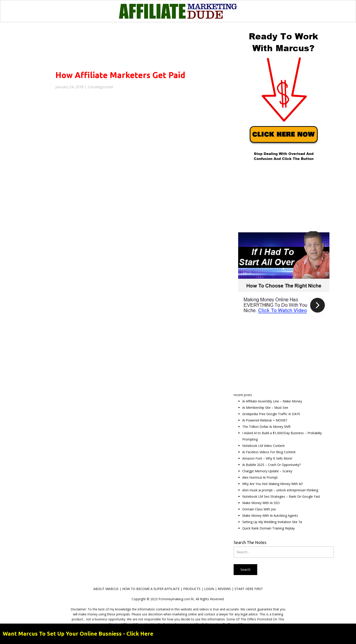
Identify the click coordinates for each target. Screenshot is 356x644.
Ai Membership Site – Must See (265, 408)
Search (245, 569)
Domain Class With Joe (259, 509)
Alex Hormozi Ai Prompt (260, 477)
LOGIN (209, 589)
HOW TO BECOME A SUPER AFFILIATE (151, 589)
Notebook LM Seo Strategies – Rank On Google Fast (281, 496)
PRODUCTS (192, 589)
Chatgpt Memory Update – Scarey (267, 471)
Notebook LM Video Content (263, 446)
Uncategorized (100, 87)
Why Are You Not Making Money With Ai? (273, 484)
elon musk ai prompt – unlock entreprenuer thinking (280, 490)
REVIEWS (224, 589)
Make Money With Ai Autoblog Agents (270, 515)
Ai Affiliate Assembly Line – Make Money (272, 401)
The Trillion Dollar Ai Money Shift (266, 427)
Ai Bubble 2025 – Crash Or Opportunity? (271, 465)
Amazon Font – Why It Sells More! (267, 458)
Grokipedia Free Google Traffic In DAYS (271, 414)
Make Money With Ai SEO (261, 503)
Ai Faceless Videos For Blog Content (269, 452)
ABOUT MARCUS (106, 589)
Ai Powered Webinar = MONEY (265, 420)
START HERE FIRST (249, 589)
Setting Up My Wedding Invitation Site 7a (272, 522)
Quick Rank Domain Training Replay (268, 528)
